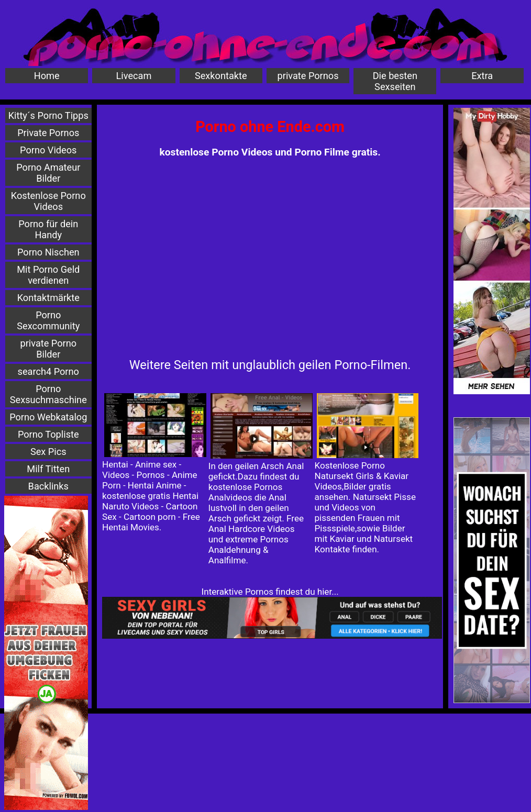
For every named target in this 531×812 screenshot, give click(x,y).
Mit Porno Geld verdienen (48, 275)
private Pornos (308, 76)
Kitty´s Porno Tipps (48, 115)
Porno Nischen (48, 252)
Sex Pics (48, 452)
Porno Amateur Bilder (48, 173)
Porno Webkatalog (48, 417)
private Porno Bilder (48, 349)
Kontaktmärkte (48, 298)
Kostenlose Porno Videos (48, 201)
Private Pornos (48, 133)
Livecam (134, 76)
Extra (482, 76)
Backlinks (48, 486)
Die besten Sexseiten (395, 81)
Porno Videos (48, 150)
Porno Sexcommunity (48, 320)
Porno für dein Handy (48, 229)
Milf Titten (48, 469)
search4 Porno (48, 371)
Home (47, 76)
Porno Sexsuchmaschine (48, 394)
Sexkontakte (221, 76)
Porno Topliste (48, 434)
